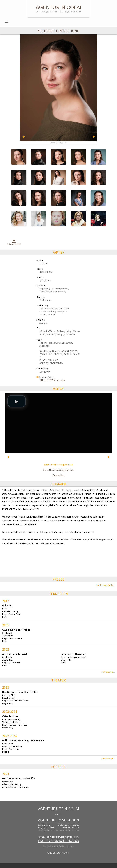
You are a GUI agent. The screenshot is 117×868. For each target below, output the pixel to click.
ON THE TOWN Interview (52, 380)
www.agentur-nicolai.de (69, 830)
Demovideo (59, 475)
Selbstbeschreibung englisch (58, 470)
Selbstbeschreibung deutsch (58, 464)
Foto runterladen (14, 242)
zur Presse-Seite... (105, 585)
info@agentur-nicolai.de (48, 830)
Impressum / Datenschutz (58, 846)
